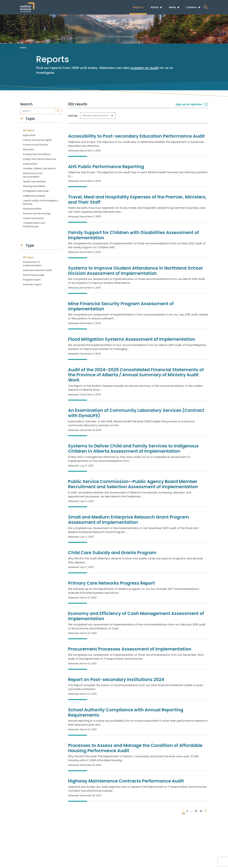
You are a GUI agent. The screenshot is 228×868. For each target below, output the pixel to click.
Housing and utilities (34, 186)
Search (26, 104)
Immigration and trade (36, 191)
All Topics (29, 130)
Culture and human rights (37, 140)
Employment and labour (37, 154)
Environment (30, 164)
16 (201, 811)
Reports (138, 7)
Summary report (32, 284)
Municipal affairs (32, 209)
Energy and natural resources (40, 159)
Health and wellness (34, 182)
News (173, 7)
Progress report (32, 280)
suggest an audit (145, 68)
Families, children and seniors (39, 168)
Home (23, 48)
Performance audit (34, 275)
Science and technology (37, 213)
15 (196, 811)
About (155, 7)
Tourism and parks (33, 218)
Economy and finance (35, 145)
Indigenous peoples (34, 196)
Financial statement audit (38, 270)
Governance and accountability (33, 175)
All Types (28, 257)
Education (29, 149)
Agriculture (29, 135)
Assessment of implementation (32, 264)
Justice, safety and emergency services (41, 202)
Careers (192, 7)
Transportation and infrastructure (34, 225)
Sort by (73, 116)
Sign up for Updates (192, 104)
